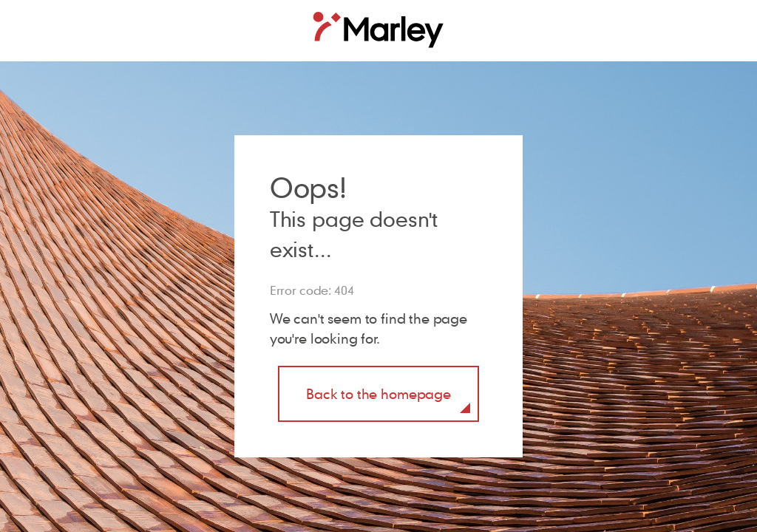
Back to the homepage (378, 393)
